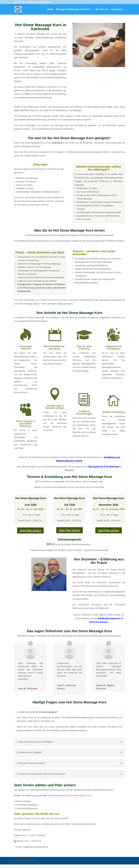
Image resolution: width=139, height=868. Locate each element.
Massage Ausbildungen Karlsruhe (73, 9)
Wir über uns (102, 9)
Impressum (117, 9)
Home (50, 9)
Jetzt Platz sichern (30, 530)
